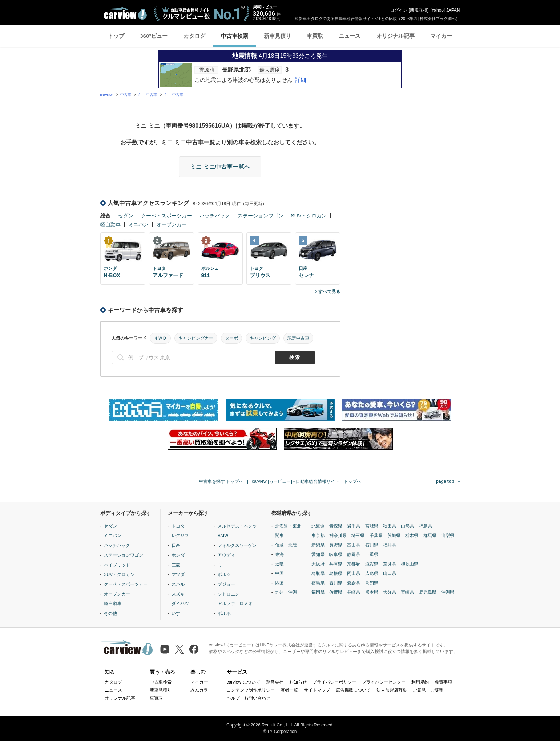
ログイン (399, 10)
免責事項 (443, 682)
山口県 (390, 573)
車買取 (315, 36)
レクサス (180, 536)
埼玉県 (358, 536)
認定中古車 (298, 338)
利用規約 (420, 682)
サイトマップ (317, 690)
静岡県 (354, 554)
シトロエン (229, 594)
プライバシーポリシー (334, 682)
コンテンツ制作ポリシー (251, 690)
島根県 (336, 573)
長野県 (336, 545)
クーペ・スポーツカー (166, 216)
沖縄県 (448, 592)
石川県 (372, 545)
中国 (279, 573)
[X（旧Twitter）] (179, 649)
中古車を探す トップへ (221, 481)
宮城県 (372, 526)
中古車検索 (235, 36)
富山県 (354, 545)
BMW (223, 536)
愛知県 (318, 554)
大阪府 (318, 564)
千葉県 (376, 536)
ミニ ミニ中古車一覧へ (220, 167)
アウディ (226, 555)
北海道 (318, 526)
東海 (279, 554)
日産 (176, 545)
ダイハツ (180, 604)
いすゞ (178, 613)
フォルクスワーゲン (237, 545)
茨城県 (394, 536)
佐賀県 (336, 592)
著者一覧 (289, 690)
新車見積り (277, 36)
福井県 (390, 545)
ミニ (222, 565)
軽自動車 (110, 224)
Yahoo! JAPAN (446, 10)
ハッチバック (215, 216)
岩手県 (354, 526)
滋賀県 (372, 564)
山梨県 (448, 536)
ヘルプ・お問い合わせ (249, 698)
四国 (279, 583)
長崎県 (354, 592)
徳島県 (318, 583)
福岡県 (318, 592)
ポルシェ (226, 574)
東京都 (318, 536)
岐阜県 (336, 554)
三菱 (176, 565)
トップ (116, 36)
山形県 (407, 526)
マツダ (178, 574)
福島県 (426, 526)
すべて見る (329, 292)
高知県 (372, 583)
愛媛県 (354, 583)
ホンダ (178, 555)
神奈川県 (338, 536)
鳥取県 (318, 573)
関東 (279, 536)
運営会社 (275, 682)
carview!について (243, 682)
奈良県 (390, 564)
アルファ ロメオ (235, 604)
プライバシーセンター (384, 682)
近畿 (279, 564)
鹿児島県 (428, 592)
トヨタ (178, 526)
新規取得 (419, 10)
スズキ (178, 594)
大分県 (390, 592)
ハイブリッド (117, 565)
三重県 (372, 554)
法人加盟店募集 (392, 690)
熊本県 (372, 592)
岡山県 (354, 573)
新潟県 (318, 545)
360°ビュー (154, 36)
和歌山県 (410, 564)
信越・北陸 (286, 545)
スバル (178, 584)
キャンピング (263, 338)
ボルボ (224, 613)
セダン (126, 216)
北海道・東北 (288, 526)
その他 (110, 613)
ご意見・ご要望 (428, 690)
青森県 (336, 526)
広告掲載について (353, 690)
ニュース (350, 36)
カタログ (194, 36)
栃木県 (412, 536)
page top (445, 481)
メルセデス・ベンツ (237, 526)
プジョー (226, 584)
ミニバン (138, 224)
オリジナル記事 (396, 36)
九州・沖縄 (286, 592)
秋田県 (390, 526)
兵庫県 (336, 564)
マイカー (441, 36)
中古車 (126, 95)
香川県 (336, 583)
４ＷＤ (160, 338)
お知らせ (298, 682)
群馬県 (430, 536)
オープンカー (172, 224)
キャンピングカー (196, 338)
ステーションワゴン (261, 216)
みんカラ (199, 690)
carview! (107, 95)
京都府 (354, 564)
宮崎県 (407, 592)
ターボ (231, 338)
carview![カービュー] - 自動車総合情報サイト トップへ (307, 481)
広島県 (372, 573)
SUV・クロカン (309, 216)
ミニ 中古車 (147, 95)
